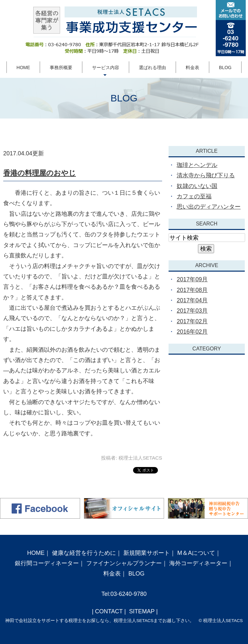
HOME (23, 68)
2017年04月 (192, 300)
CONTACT (109, 611)
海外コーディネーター (198, 563)
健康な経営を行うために (84, 553)
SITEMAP (141, 611)
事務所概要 (61, 68)
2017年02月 (192, 321)
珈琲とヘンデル (197, 165)
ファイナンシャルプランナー (124, 563)
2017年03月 (192, 311)
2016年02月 (192, 332)
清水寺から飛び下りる (206, 175)
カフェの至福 (194, 196)
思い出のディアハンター (209, 207)
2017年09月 (192, 279)
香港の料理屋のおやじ (40, 173)
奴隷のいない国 (197, 186)
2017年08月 (192, 290)
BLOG (225, 68)
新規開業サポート (147, 553)
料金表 (192, 68)
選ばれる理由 (152, 68)
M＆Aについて (196, 553)
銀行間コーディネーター (47, 563)
